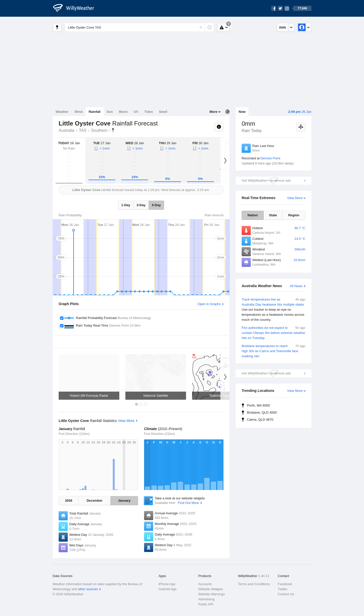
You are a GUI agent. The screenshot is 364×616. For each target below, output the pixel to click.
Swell (163, 112)
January (124, 501)
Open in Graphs (209, 304)
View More (295, 198)
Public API (206, 604)
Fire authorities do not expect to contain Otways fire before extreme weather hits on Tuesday (274, 333)
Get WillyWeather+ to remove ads (266, 180)
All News (296, 286)
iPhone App (167, 584)
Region (294, 215)
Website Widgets (210, 589)
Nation (253, 215)
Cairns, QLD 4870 (260, 420)
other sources (88, 589)
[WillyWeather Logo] (76, 8)
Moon (123, 112)
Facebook (285, 584)
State (273, 215)
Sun (110, 112)
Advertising (206, 599)
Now (242, 112)
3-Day (141, 205)
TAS (83, 130)
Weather (62, 112)
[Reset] (201, 27)
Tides (149, 112)
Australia (66, 130)
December (95, 501)
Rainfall (95, 112)
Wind (79, 112)
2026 (69, 501)
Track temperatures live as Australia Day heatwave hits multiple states (274, 310)
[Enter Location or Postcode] (139, 27)
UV (136, 112)
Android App (167, 589)
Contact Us (286, 594)
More (213, 112)
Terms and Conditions (254, 584)
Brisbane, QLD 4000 (262, 412)
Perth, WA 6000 (258, 405)
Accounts (205, 584)
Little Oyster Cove (113, 130)
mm (282, 27)
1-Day (126, 205)
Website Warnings (211, 594)
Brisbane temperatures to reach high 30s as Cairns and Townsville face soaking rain (274, 351)
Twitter (283, 589)
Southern (99, 130)
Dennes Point (270, 158)
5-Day (156, 205)
